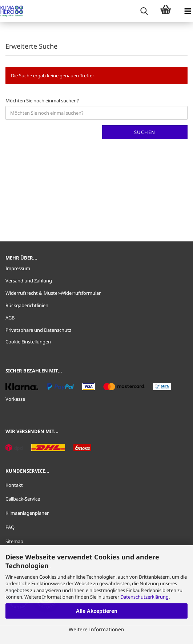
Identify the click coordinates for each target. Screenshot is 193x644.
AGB (10, 318)
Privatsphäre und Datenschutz (38, 330)
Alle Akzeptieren (97, 611)
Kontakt (14, 485)
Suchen (145, 132)
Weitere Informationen (96, 629)
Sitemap (14, 541)
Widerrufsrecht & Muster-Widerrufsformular (53, 293)
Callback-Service (23, 499)
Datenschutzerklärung (144, 597)
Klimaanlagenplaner (27, 513)
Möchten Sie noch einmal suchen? (42, 101)
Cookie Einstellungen (28, 342)
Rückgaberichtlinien (27, 305)
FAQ (10, 527)
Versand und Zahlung (29, 281)
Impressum (18, 268)
